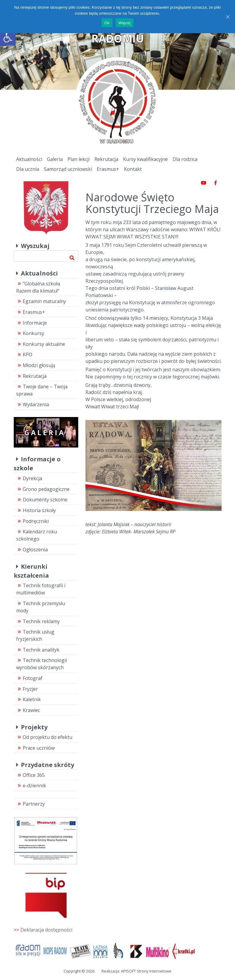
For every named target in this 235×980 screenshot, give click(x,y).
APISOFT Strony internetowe (146, 971)
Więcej (125, 23)
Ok (107, 23)
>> (43, 930)
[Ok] (228, 17)
